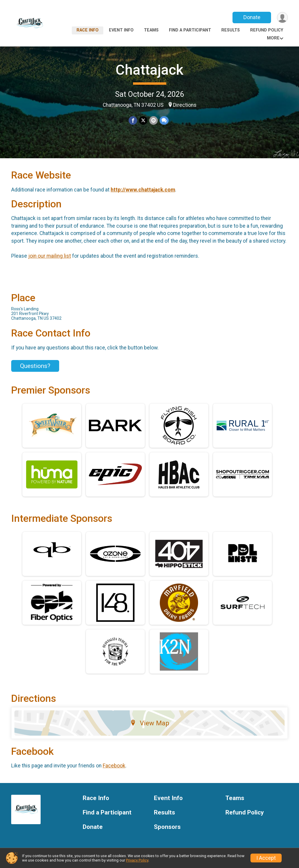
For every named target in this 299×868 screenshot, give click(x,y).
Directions (185, 105)
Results (231, 30)
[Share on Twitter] (143, 120)
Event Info (121, 30)
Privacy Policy (137, 860)
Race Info (88, 30)
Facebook (114, 766)
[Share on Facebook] (133, 120)
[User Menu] (282, 18)
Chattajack (149, 70)
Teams (151, 30)
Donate (252, 17)
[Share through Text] (164, 120)
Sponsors (167, 827)
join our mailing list (50, 256)
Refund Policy (267, 30)
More (273, 38)
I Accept (266, 858)
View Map (150, 723)
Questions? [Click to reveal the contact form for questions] (35, 366)
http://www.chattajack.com (143, 190)
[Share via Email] (153, 120)
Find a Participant (190, 30)
